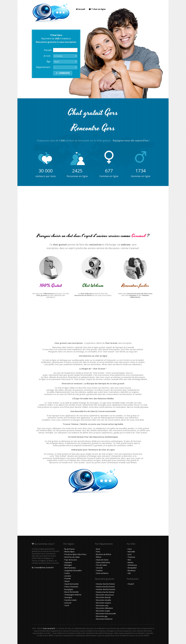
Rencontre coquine (104, 603)
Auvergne (68, 597)
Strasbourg (132, 565)
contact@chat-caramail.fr (44, 567)
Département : (44, 67)
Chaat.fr (131, 584)
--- (55, 67)
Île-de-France (70, 549)
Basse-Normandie (72, 592)
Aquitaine (68, 562)
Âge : (49, 61)
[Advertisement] (93, 212)
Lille (129, 573)
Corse (67, 605)
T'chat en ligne (97, 9)
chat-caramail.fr (49, 628)
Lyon (130, 554)
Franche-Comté (70, 600)
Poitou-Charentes (71, 587)
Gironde (99, 568)
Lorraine (68, 576)
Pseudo (48, 50)
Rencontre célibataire (104, 608)
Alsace (67, 581)
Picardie (68, 578)
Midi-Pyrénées (70, 568)
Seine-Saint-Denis (103, 562)
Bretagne (68, 565)
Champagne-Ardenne (73, 595)
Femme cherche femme (105, 592)
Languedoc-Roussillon (73, 570)
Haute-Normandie (71, 584)
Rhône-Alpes (69, 552)
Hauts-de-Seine (102, 560)
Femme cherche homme (105, 587)
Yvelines (99, 570)
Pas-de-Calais (102, 565)
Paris (98, 552)
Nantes (131, 562)
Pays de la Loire (71, 560)
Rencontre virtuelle (104, 600)
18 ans (57, 62)
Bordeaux (132, 570)
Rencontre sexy (102, 605)
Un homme (58, 56)
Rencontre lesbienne (104, 619)
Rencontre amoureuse (105, 595)
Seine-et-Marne (102, 573)
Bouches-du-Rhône (104, 554)
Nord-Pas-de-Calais (72, 557)
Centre (67, 573)
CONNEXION (63, 73)
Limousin (68, 603)
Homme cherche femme (105, 584)
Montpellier (132, 568)
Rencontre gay (102, 616)
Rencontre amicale (103, 597)
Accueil (80, 9)
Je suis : (48, 56)
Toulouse (131, 557)
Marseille (131, 552)
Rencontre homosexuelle (106, 613)
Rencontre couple (103, 611)
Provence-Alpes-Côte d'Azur (75, 554)
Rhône (99, 557)
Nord (98, 549)
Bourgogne (69, 589)
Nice (129, 560)
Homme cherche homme (106, 589)
